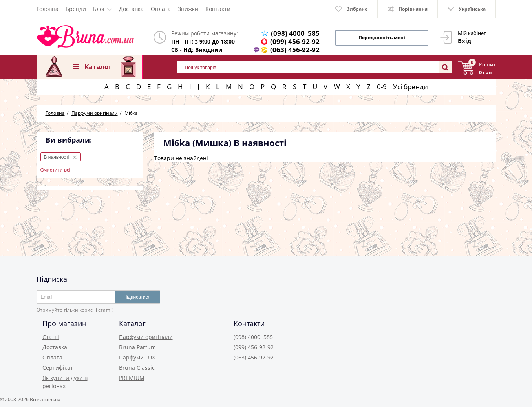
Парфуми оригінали (146, 337)
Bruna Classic (137, 368)
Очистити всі (56, 170)
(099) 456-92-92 (295, 41)
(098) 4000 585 (295, 33)
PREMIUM (132, 378)
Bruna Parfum (137, 347)
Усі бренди (410, 87)
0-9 (382, 87)
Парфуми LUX (137, 357)
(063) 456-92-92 (295, 50)
